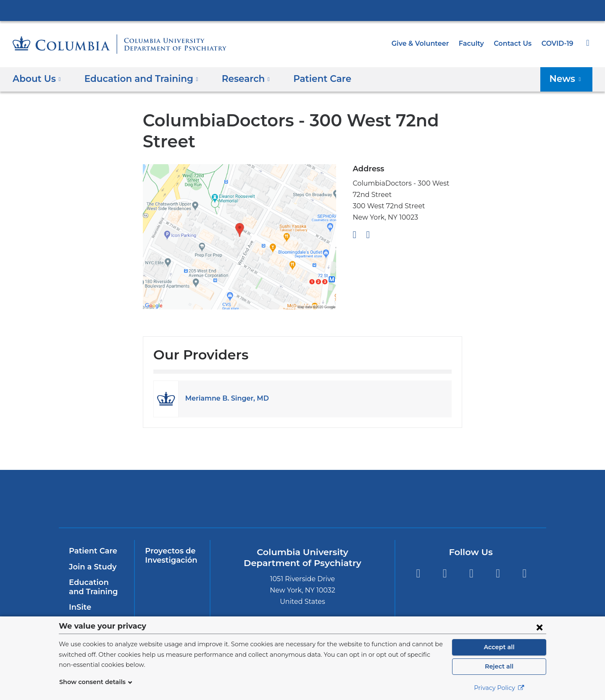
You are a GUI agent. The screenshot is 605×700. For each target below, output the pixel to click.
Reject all (499, 666)
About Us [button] (37, 78)
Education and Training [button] (136, 78)
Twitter (445, 573)
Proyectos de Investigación (169, 556)
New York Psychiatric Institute (363, 501)
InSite (79, 607)
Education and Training (95, 587)
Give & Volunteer (426, 43)
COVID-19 (558, 43)
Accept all (499, 647)
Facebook (418, 573)
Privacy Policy (499, 688)
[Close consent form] (539, 627)
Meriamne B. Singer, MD (224, 398)
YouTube (471, 573)
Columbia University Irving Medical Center (302, 10)
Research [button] (235, 78)
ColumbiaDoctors (484, 499)
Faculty (475, 43)
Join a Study (91, 567)
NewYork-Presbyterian (242, 504)
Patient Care (306, 78)
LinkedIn (498, 573)
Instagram (525, 573)
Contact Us (514, 43)
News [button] (568, 78)
